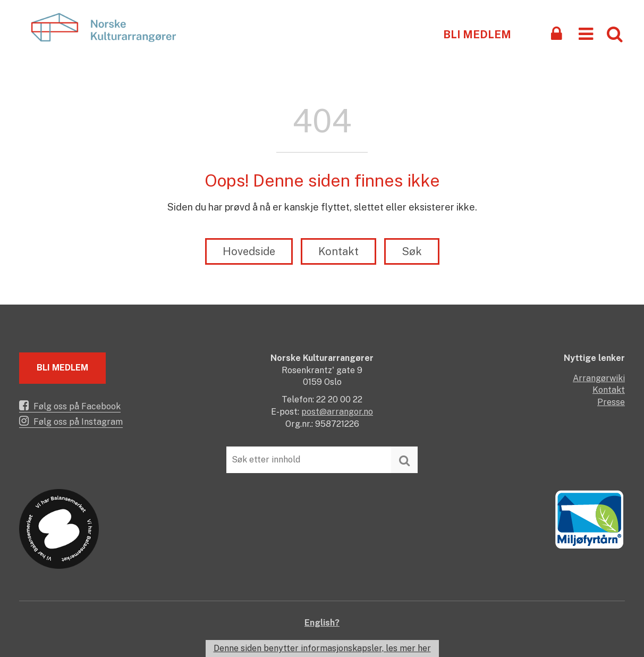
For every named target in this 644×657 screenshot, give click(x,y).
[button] (586, 33)
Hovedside (249, 251)
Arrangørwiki (599, 378)
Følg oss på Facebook (70, 406)
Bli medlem (477, 35)
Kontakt (338, 251)
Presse (611, 402)
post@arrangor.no (337, 412)
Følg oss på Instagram (71, 421)
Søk (412, 251)
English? (322, 623)
